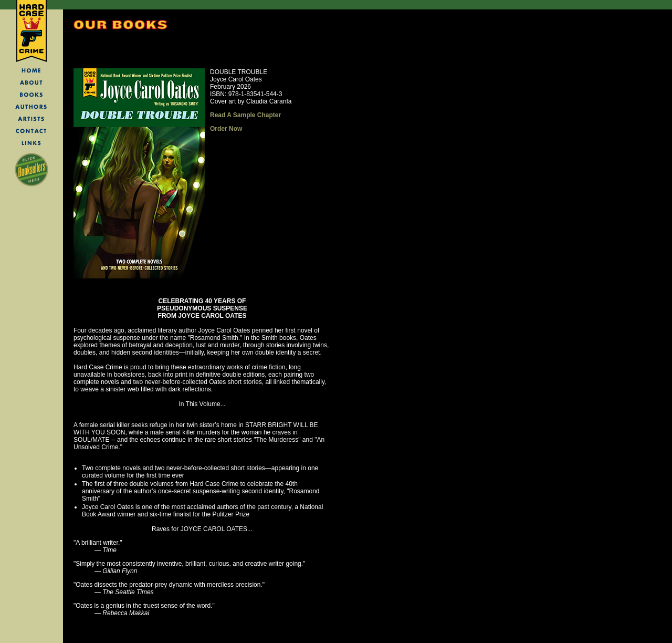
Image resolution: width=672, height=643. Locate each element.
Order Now (226, 129)
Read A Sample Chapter (245, 115)
